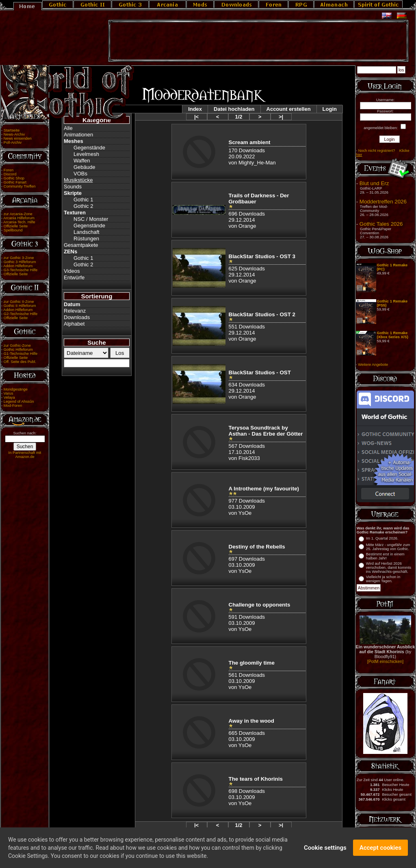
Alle (68, 128)
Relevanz (75, 311)
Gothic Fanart (15, 182)
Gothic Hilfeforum (18, 350)
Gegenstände (89, 148)
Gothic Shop (14, 178)
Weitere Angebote (373, 365)
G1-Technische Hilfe (21, 354)
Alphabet (74, 324)
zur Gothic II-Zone (19, 302)
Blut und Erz (374, 183)
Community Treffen (20, 186)
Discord (10, 174)
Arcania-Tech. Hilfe (19, 222)
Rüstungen (86, 239)
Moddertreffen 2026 (383, 202)
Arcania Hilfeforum (19, 218)
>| (281, 117)
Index (195, 109)
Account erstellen (289, 109)
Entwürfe (74, 277)
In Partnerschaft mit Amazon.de (25, 455)
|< (196, 117)
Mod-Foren (13, 406)
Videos (72, 271)
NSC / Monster (91, 219)
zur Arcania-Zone (18, 214)
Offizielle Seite (16, 226)
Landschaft (87, 232)
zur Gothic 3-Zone (19, 258)
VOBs (80, 174)
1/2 (238, 117)
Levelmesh (86, 154)
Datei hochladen (234, 109)
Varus (9, 393)
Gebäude (84, 167)
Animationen (78, 135)
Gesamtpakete (81, 245)
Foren (9, 170)
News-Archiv (14, 134)
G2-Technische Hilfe (21, 314)
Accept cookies (380, 849)
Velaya (9, 397)
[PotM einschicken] (385, 661)
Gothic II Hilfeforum (20, 306)
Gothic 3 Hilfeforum (20, 262)
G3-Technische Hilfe (21, 270)
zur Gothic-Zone (17, 345)
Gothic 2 (83, 206)
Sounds (73, 187)
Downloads (77, 317)
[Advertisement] (258, 41)
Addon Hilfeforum (18, 266)
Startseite (12, 130)
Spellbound (13, 230)
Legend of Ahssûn (19, 402)
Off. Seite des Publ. (20, 362)
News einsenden (18, 138)
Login (330, 109)
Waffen (82, 161)
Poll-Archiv (13, 143)
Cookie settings (325, 849)
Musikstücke (78, 180)
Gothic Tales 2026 (381, 224)
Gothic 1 (83, 200)
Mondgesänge (16, 389)
